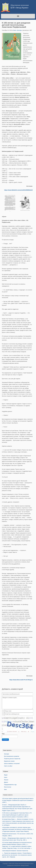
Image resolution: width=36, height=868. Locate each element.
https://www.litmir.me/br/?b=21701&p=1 (21, 680)
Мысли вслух (8, 787)
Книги (15, 30)
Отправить (5, 740)
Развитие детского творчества (12, 759)
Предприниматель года (10, 785)
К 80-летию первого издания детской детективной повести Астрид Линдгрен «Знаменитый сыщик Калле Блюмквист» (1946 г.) (18, 800)
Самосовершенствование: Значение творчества (15, 851)
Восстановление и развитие (12, 756)
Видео (6, 775)
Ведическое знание (9, 761)
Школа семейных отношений (12, 764)
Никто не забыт (8, 766)
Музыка (6, 780)
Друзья (6, 782)
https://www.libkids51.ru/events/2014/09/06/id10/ (18, 190)
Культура (19, 30)
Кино (5, 789)
